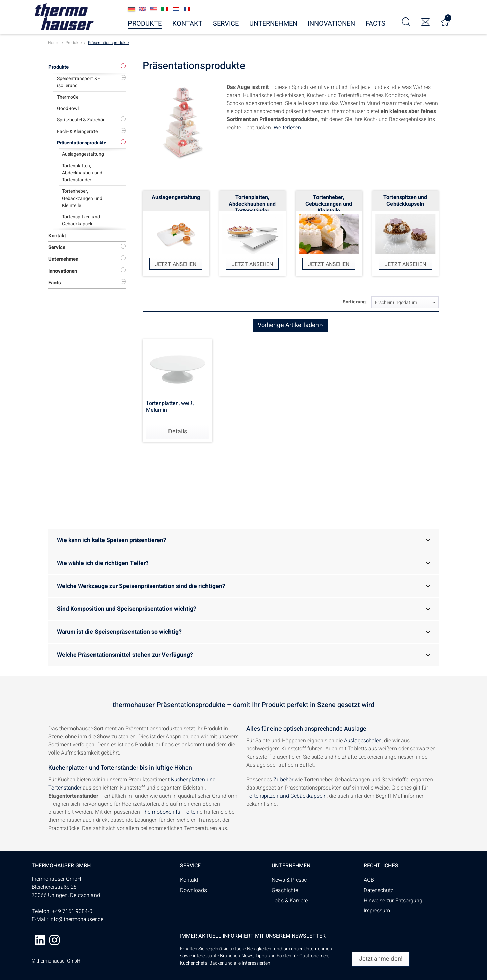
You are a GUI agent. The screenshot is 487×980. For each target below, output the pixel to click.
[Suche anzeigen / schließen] (406, 21)
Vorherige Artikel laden (290, 325)
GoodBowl (68, 109)
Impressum (377, 911)
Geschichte (285, 890)
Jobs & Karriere (290, 901)
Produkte (59, 67)
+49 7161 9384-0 (72, 911)
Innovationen (63, 271)
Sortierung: (355, 302)
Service (57, 247)
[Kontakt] (426, 21)
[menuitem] (406, 21)
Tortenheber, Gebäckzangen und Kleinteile (82, 198)
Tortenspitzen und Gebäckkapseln (81, 220)
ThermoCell (69, 97)
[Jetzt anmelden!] (381, 959)
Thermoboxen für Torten (170, 812)
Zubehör (284, 780)
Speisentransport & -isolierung (78, 82)
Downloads (193, 890)
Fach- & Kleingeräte (77, 131)
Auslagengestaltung (83, 154)
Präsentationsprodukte (82, 143)
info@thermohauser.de (76, 919)
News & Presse (289, 880)
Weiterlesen (287, 128)
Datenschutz (379, 890)
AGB (369, 880)
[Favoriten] (445, 21)
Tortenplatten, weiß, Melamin (170, 407)
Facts (55, 283)
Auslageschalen (363, 741)
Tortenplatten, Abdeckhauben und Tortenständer (82, 173)
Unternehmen (63, 259)
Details (178, 432)
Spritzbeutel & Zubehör (81, 120)
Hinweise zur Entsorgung (393, 901)
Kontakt (57, 236)
